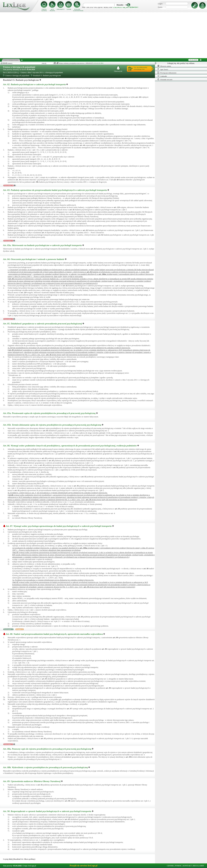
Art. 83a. (43, 245)
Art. (11, 279)
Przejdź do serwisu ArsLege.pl (84, 866)
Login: (160, 4)
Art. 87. (59, 526)
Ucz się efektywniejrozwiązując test (140, 68)
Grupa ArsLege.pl (29, 866)
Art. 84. (34, 259)
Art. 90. (47, 811)
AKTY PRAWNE (52, 10)
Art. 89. (32, 781)
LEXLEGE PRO (98, 63)
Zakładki (162, 76)
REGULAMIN (198, 866)
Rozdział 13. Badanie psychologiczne (46, 76)
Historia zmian (164, 66)
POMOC (178, 866)
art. (138, 97)
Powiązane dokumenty (167, 73)
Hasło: (160, 7)
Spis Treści (163, 69)
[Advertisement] (103, 35)
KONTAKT (187, 866)
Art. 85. (43, 324)
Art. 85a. (50, 413)
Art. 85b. (52, 425)
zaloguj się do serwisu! (126, 7)
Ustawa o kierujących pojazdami (19, 67)
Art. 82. (35, 84)
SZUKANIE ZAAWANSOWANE (77, 10)
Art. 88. (55, 634)
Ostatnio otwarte (165, 79)
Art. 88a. (47, 749)
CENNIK (69, 9)
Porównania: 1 (8, 629)
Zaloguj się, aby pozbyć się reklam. (181, 63)
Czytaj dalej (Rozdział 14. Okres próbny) (19, 859)
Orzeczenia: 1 (8, 241)
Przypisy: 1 (20, 629)
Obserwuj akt (118, 69)
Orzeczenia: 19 (8, 185)
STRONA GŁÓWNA (44, 10)
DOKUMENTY (61, 9)
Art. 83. (55, 190)
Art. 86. (70, 446)
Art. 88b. (46, 767)
